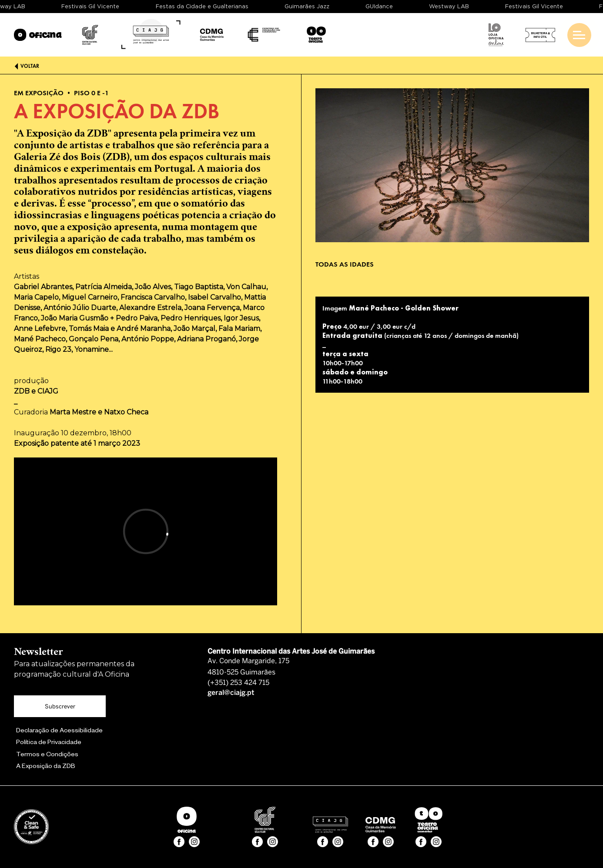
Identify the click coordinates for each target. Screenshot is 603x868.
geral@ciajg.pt (231, 693)
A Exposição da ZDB (46, 767)
